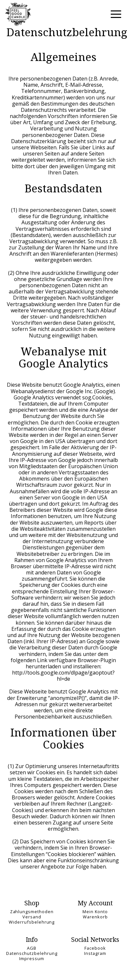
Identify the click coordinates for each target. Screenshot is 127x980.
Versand (32, 917)
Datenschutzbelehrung (32, 953)
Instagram (95, 953)
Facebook (95, 948)
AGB (32, 948)
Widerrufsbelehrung (32, 922)
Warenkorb (95, 917)
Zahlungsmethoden (32, 912)
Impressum (32, 958)
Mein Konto (95, 912)
